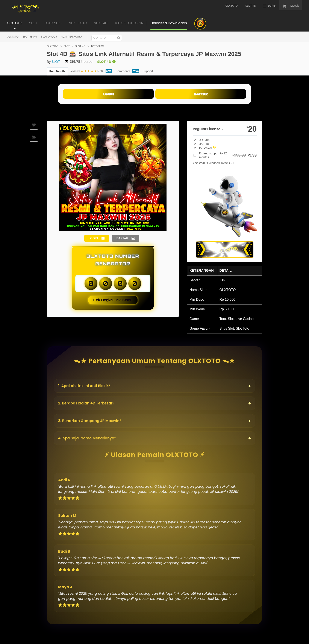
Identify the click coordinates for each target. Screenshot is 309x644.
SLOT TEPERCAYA (72, 37)
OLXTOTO (13, 37)
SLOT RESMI (30, 37)
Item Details (57, 71)
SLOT (67, 46)
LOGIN (108, 94)
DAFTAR (201, 94)
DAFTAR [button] (122, 238)
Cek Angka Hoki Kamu (113, 300)
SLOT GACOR (49, 37)
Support (148, 71)
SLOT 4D (80, 46)
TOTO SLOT (98, 46)
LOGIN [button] (93, 238)
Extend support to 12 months (228, 155)
